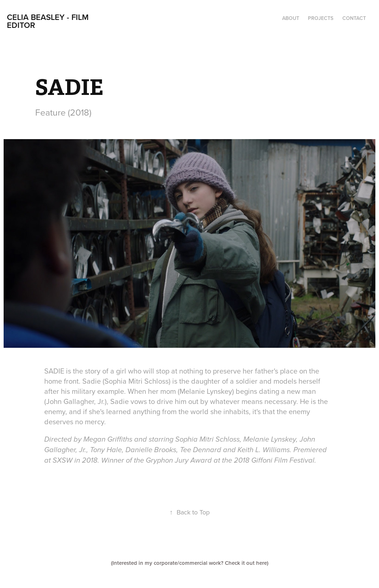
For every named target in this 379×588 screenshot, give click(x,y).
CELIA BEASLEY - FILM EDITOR (49, 21)
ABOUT (291, 18)
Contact (354, 18)
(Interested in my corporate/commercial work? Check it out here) (190, 563)
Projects (321, 18)
